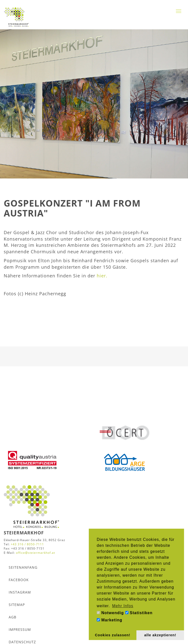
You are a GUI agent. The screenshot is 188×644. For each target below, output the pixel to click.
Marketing (110, 620)
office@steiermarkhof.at (35, 553)
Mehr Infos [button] (123, 606)
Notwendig (110, 613)
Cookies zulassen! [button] (113, 635)
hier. (102, 276)
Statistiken (139, 613)
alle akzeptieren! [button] (160, 635)
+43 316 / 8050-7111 (27, 544)
